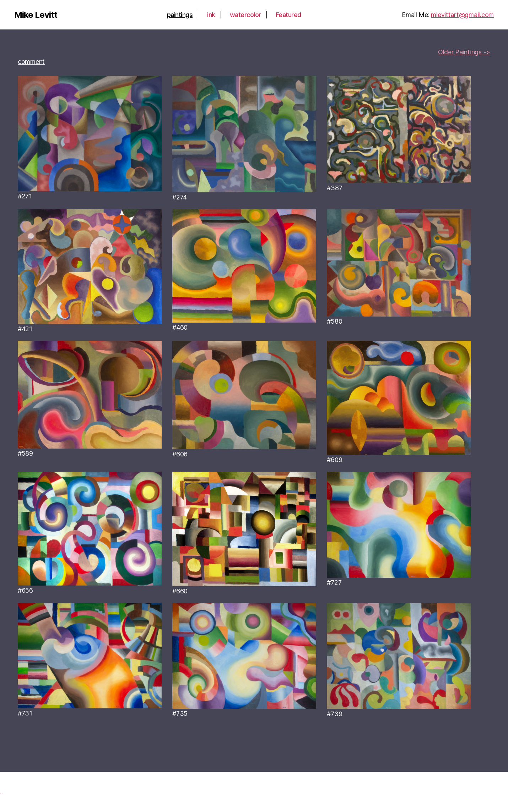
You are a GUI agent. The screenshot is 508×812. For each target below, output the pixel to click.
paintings (180, 15)
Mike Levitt (36, 15)
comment (31, 62)
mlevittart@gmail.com (462, 15)
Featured (288, 15)
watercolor (245, 15)
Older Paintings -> (464, 52)
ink (211, 15)
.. (1, 792)
